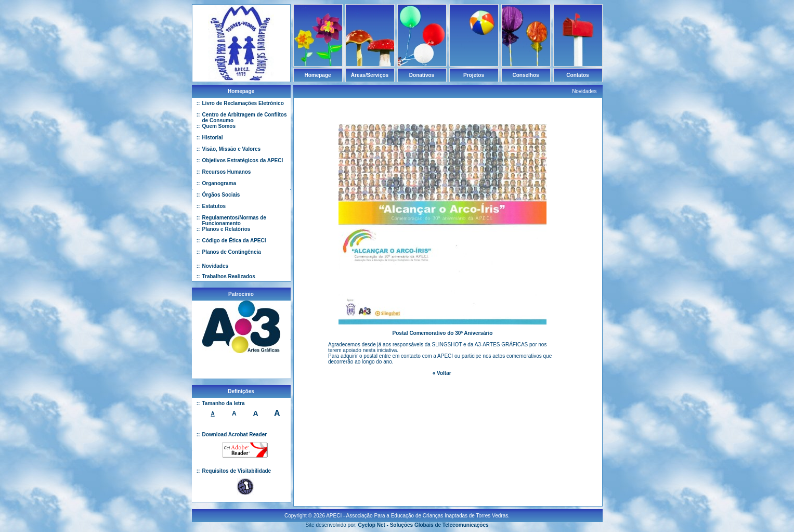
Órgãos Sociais (221, 195)
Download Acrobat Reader (235, 434)
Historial (213, 138)
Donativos (422, 75)
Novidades (216, 266)
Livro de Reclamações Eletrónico (243, 103)
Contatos (577, 75)
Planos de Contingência (232, 252)
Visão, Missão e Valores (232, 149)
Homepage (317, 75)
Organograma (219, 183)
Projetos (474, 75)
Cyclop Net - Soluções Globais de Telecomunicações (424, 521)
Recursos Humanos (227, 172)
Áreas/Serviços (370, 75)
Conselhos (525, 75)
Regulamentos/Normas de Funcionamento (234, 220)
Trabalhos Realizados (229, 276)
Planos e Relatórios (226, 229)
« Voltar (442, 373)
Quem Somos (219, 126)
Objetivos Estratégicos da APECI (243, 160)
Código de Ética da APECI (234, 241)
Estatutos (214, 206)
